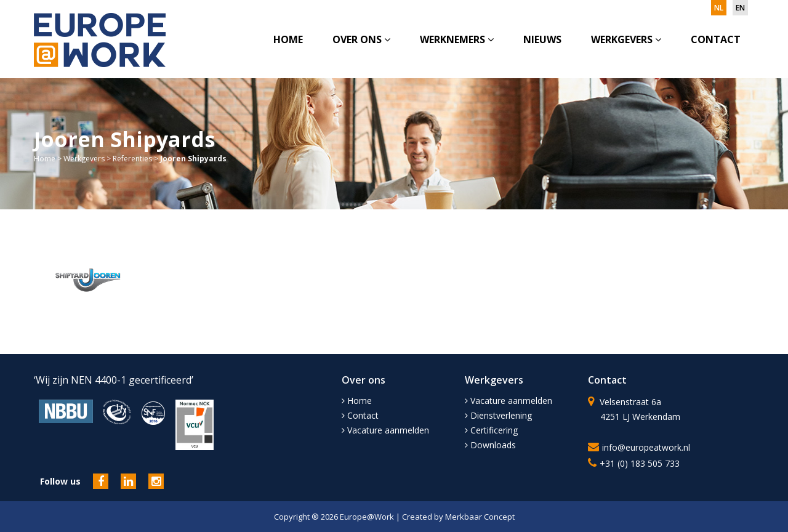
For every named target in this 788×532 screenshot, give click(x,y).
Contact (716, 39)
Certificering (491, 430)
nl (719, 8)
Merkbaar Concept (480, 517)
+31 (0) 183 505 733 (640, 463)
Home (288, 39)
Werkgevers (626, 39)
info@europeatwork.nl (646, 447)
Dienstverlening (498, 415)
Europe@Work (368, 517)
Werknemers (457, 39)
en (740, 8)
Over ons (361, 39)
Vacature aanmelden (385, 430)
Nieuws (542, 39)
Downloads (490, 445)
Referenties (132, 159)
